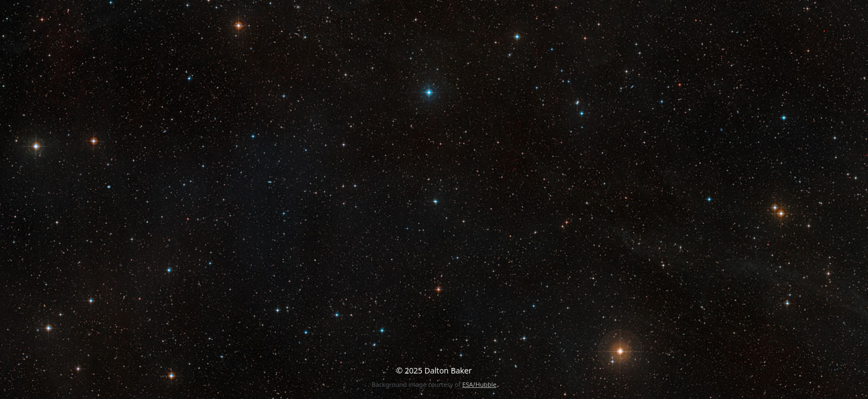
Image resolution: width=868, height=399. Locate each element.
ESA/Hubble (479, 384)
